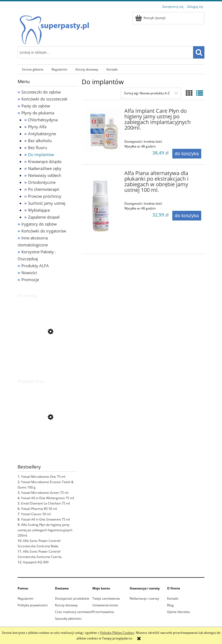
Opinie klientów (178, 612)
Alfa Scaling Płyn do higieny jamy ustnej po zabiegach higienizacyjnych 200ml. (45, 530)
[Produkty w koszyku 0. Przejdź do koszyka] (151, 18)
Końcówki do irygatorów (44, 231)
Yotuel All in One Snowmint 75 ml (45, 519)
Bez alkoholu (40, 141)
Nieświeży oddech (45, 175)
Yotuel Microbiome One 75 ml (43, 477)
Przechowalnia (103, 612)
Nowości (29, 273)
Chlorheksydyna (43, 120)
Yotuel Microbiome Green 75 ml (45, 493)
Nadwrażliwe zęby (45, 168)
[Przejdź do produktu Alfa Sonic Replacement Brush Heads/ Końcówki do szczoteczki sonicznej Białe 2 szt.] (48, 356)
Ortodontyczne (42, 182)
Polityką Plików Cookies (117, 633)
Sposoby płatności (68, 618)
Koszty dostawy (66, 605)
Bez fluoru (37, 148)
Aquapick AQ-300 (36, 562)
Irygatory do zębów (39, 224)
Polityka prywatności (33, 605)
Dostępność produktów (72, 598)
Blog (170, 605)
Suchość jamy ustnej (47, 203)
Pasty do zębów (36, 106)
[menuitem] (32, 69)
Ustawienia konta (105, 605)
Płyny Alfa (37, 127)
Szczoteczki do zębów (41, 92)
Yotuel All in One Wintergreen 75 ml (47, 498)
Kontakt (173, 598)
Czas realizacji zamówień (74, 612)
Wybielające (39, 210)
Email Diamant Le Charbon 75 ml (45, 503)
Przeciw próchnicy (45, 196)
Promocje (30, 280)
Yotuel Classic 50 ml (36, 514)
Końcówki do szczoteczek (44, 99)
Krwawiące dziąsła (45, 161)
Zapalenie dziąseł (44, 217)
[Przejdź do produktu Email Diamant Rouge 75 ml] (48, 443)
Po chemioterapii (44, 189)
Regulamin (25, 598)
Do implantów (41, 154)
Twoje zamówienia (106, 598)
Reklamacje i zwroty (144, 598)
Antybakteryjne (42, 134)
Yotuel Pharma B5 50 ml (39, 509)
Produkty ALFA (35, 266)
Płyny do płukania (38, 113)
